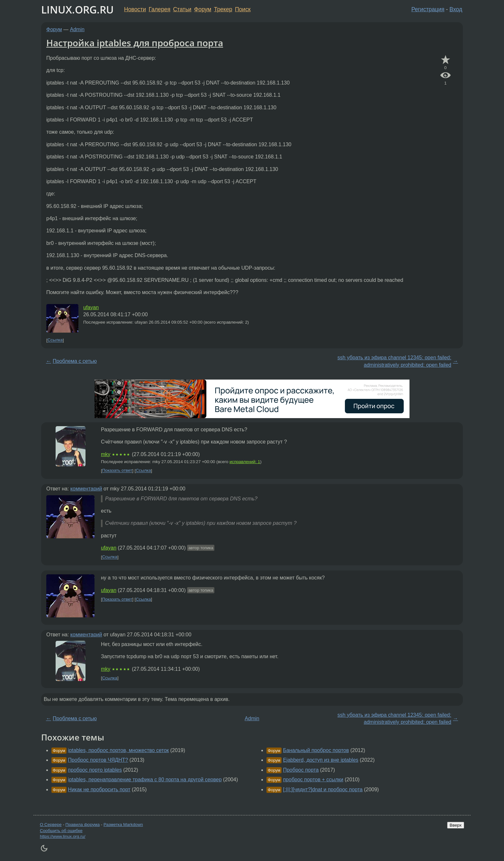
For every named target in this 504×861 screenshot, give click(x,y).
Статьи (182, 9)
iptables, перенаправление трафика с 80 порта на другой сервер (145, 780)
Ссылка (55, 340)
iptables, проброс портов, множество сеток (118, 750)
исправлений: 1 (245, 462)
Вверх (456, 825)
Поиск (243, 9)
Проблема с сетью (75, 361)
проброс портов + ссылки (313, 780)
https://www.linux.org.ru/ (63, 836)
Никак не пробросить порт (99, 789)
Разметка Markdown (123, 825)
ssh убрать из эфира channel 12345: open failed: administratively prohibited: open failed (394, 361)
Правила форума (83, 825)
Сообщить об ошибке (61, 831)
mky (106, 454)
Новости (135, 9)
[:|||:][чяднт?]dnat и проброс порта (323, 789)
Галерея (160, 9)
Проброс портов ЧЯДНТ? (98, 760)
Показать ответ (117, 471)
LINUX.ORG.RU (77, 9)
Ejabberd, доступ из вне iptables (320, 760)
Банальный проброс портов (316, 750)
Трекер (223, 9)
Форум (203, 9)
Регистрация (428, 9)
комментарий (86, 489)
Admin (77, 29)
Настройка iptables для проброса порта (135, 43)
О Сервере (51, 825)
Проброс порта (301, 770)
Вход (456, 9)
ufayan (91, 307)
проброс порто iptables (95, 770)
